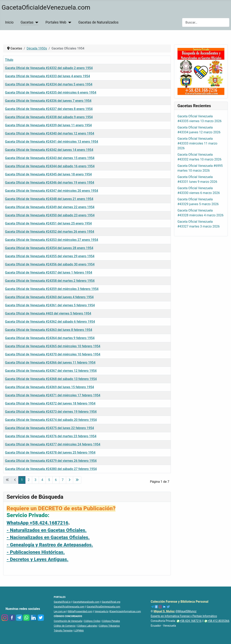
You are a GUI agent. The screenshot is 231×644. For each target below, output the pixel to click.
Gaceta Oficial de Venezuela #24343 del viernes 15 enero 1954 (50, 158)
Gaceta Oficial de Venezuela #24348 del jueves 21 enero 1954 (49, 199)
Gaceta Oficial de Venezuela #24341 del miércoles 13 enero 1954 (52, 142)
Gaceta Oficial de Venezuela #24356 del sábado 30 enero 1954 (50, 264)
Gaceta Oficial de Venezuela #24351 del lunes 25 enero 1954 (48, 223)
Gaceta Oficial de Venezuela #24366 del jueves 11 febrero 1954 (50, 363)
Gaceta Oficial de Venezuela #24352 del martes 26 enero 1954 (50, 232)
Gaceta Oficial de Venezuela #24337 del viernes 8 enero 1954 (49, 109)
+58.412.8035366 (217, 621)
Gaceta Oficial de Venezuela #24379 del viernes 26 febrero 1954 (51, 461)
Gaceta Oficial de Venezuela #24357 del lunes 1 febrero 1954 (49, 273)
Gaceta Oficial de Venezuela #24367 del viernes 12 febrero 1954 (51, 371)
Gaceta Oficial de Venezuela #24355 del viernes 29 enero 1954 (50, 256)
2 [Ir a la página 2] (29, 480)
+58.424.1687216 (189, 621)
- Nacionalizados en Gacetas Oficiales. (48, 537)
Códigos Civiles (92, 621)
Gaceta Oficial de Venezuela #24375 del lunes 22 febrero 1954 (49, 428)
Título (9, 60)
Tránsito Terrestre (63, 631)
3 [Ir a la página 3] (35, 480)
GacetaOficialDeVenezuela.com (104, 607)
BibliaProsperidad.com (80, 611)
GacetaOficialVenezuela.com (69, 607)
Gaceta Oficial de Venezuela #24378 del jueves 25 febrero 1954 (50, 453)
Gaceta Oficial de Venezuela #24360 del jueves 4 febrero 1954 (49, 297)
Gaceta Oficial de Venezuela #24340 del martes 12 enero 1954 (50, 133)
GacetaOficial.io (62, 602)
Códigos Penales (111, 621)
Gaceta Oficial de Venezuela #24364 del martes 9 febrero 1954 (50, 338)
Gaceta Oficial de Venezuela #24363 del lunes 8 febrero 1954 (49, 330)
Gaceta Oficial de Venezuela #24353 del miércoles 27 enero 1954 (52, 240)
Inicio (9, 22)
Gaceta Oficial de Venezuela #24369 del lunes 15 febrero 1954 (49, 387)
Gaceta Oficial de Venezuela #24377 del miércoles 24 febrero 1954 (53, 444)
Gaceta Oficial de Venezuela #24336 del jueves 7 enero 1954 (48, 101)
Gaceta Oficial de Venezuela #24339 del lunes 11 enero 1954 (48, 125)
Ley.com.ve (60, 611)
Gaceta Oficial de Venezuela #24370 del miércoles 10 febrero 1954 (53, 354)
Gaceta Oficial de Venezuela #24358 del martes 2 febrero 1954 (50, 281)
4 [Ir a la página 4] (42, 480)
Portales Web (56, 22)
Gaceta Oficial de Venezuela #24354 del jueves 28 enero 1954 (49, 248)
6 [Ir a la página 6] (56, 480)
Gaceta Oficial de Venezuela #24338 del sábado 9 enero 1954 (49, 117)
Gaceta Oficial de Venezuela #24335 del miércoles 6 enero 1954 (51, 92)
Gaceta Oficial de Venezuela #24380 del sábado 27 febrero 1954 (51, 469)
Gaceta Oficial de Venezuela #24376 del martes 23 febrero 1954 (51, 436)
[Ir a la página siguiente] (70, 480)
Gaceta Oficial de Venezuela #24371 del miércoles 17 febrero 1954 (53, 395)
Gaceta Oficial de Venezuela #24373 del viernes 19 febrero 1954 (51, 412)
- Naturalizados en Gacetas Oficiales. (47, 530)
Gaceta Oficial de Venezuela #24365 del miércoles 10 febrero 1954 (53, 346)
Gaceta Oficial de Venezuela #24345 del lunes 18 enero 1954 (48, 174)
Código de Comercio (65, 626)
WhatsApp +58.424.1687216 (37, 523)
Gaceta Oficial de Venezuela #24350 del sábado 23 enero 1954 (50, 215)
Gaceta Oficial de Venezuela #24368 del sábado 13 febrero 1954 (51, 379)
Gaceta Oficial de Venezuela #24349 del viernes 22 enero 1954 (50, 207)
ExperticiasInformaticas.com (125, 611)
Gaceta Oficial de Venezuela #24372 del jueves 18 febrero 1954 (50, 403)
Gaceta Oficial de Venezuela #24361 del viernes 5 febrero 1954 (50, 305)
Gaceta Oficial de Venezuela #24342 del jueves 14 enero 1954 (49, 150)
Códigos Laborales (87, 626)
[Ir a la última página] (77, 480)
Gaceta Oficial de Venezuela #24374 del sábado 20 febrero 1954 (51, 420)
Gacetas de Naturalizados (98, 22)
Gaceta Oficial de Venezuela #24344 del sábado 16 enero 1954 (50, 166)
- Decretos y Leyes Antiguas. (38, 559)
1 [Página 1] (22, 480)
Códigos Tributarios (109, 626)
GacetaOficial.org (111, 602)
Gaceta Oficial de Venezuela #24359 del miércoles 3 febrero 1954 (52, 289)
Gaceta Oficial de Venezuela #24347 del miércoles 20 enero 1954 (52, 191)
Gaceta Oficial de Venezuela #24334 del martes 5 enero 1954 (49, 84)
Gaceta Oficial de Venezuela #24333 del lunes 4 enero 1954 (47, 76)
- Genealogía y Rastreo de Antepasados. (50, 545)
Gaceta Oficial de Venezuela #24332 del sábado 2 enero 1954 (49, 68)
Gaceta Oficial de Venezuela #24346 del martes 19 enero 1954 (50, 183)
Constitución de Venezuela (68, 621)
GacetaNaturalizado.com (86, 602)
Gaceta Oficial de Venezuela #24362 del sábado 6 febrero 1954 (50, 322)
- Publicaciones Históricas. (36, 552)
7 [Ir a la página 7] (63, 480)
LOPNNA (79, 631)
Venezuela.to (102, 611)
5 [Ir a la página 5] (49, 480)
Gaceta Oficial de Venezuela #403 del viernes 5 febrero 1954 (48, 313)
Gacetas (27, 22)
